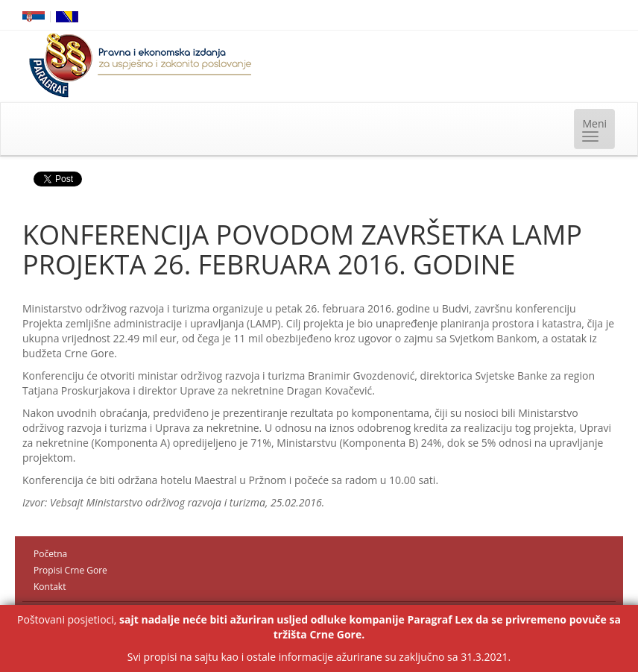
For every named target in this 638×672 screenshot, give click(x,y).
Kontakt (50, 587)
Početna (50, 554)
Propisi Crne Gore (70, 570)
